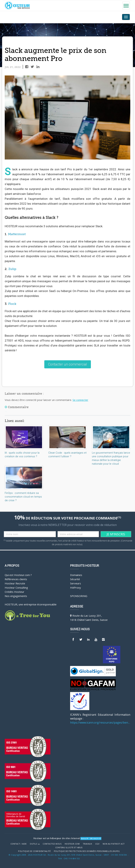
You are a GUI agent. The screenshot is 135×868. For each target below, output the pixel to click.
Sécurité (75, 579)
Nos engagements (16, 596)
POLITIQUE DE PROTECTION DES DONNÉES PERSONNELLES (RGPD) (87, 851)
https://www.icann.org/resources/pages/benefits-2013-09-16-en (100, 723)
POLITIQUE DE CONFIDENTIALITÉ (34, 851)
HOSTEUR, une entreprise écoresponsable (31, 604)
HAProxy (76, 587)
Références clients (16, 579)
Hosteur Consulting (16, 587)
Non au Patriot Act (114, 844)
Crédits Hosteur (14, 592)
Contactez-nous (52, 844)
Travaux (87, 844)
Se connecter (80, 400)
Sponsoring (79, 596)
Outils (35, 844)
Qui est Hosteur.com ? (18, 575)
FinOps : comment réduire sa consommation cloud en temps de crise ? (23, 497)
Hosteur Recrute (15, 583)
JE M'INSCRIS (116, 534)
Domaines (76, 575)
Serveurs (76, 583)
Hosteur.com (72, 844)
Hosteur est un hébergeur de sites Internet (57, 838)
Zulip (12, 269)
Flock (12, 304)
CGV (97, 844)
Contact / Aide (19, 844)
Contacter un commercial (68, 364)
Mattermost (17, 234)
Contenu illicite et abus (69, 847)
